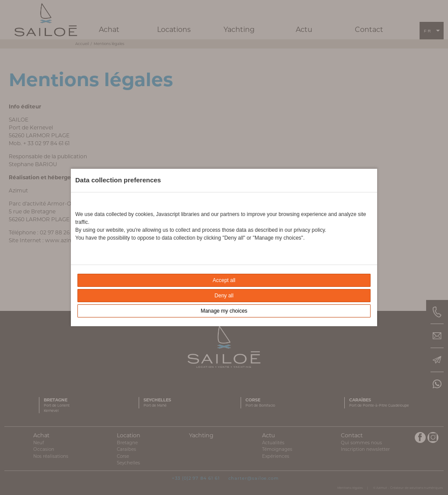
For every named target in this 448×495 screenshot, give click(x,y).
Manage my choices (224, 311)
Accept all (224, 280)
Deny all (224, 296)
